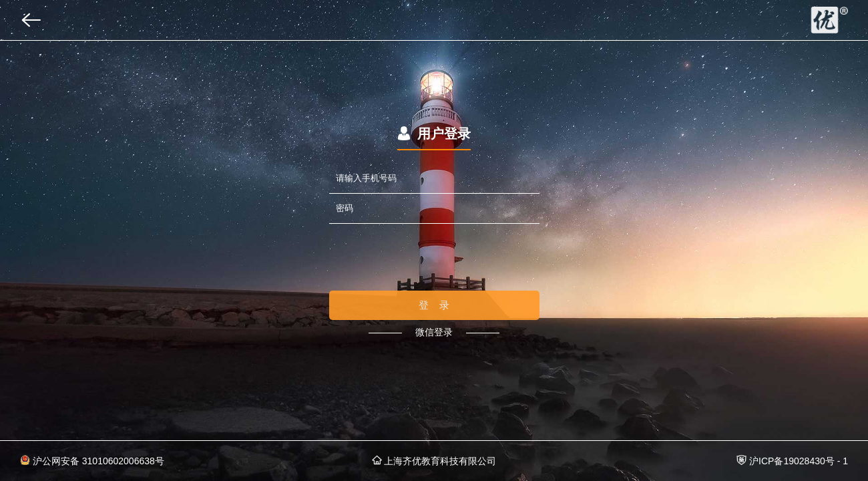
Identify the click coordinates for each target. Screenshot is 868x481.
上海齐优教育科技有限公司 (434, 461)
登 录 (434, 305)
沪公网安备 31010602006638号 (92, 461)
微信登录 (434, 332)
